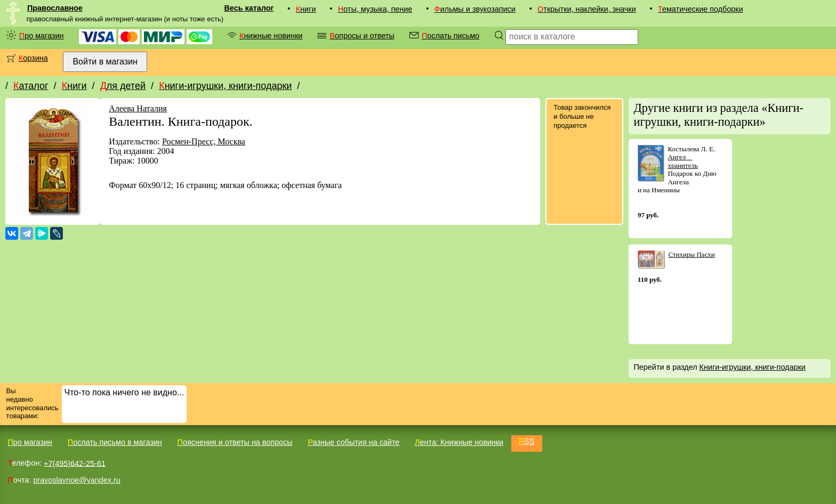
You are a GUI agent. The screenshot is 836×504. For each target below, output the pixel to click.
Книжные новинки (271, 36)
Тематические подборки (701, 9)
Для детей (123, 86)
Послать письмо (451, 36)
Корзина (33, 58)
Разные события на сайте (353, 442)
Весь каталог (249, 8)
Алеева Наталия (138, 108)
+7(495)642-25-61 (75, 463)
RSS (527, 441)
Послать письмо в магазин (115, 442)
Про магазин (42, 36)
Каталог (31, 86)
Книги (306, 9)
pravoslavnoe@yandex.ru (77, 480)
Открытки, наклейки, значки (587, 9)
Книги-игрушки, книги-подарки (225, 86)
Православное (55, 8)
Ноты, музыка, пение (375, 9)
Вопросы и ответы (362, 36)
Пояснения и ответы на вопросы (235, 442)
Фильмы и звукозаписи (475, 9)
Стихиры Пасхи (691, 254)
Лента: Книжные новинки (459, 442)
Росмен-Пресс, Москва (204, 141)
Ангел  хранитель (683, 161)
